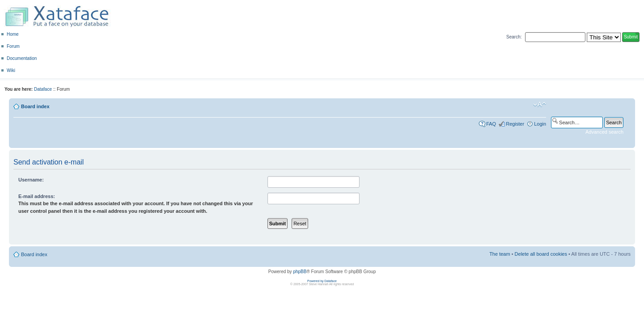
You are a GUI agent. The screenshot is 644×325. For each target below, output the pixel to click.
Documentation (22, 58)
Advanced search (604, 132)
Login (540, 124)
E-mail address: (37, 196)
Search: (514, 37)
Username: (31, 180)
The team (500, 254)
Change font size (540, 105)
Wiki (11, 70)
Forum (13, 46)
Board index (35, 106)
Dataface (43, 89)
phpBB (300, 272)
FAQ (491, 124)
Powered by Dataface (322, 281)
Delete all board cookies (541, 254)
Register (515, 124)
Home (13, 34)
